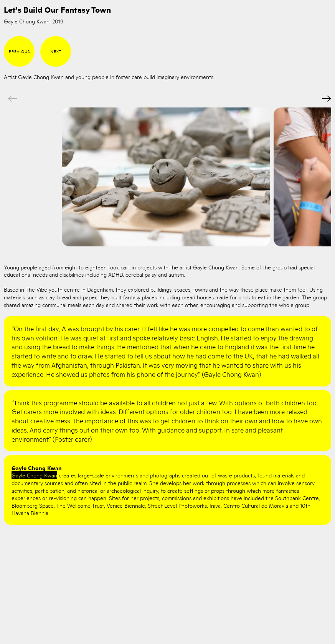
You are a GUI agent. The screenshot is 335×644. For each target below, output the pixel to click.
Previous (19, 51)
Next (56, 51)
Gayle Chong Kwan (34, 475)
